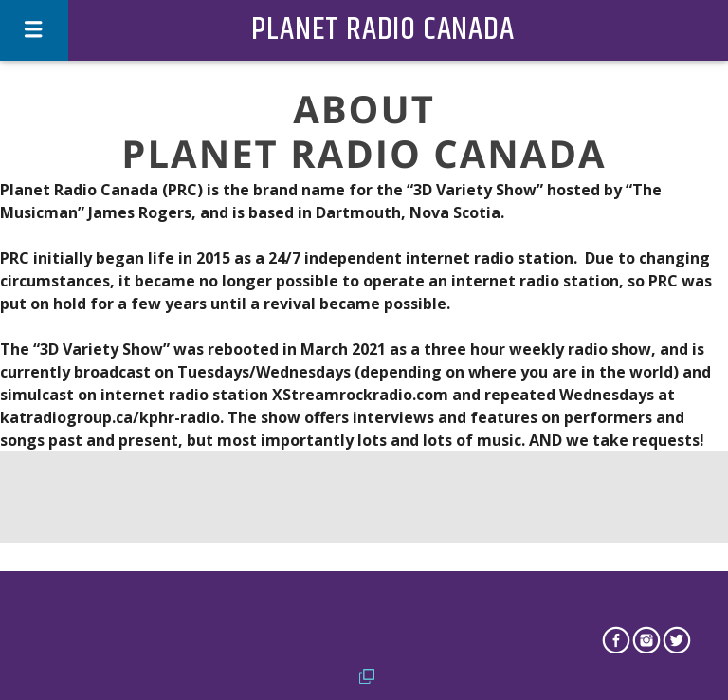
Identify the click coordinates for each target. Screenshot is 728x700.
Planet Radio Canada (382, 30)
